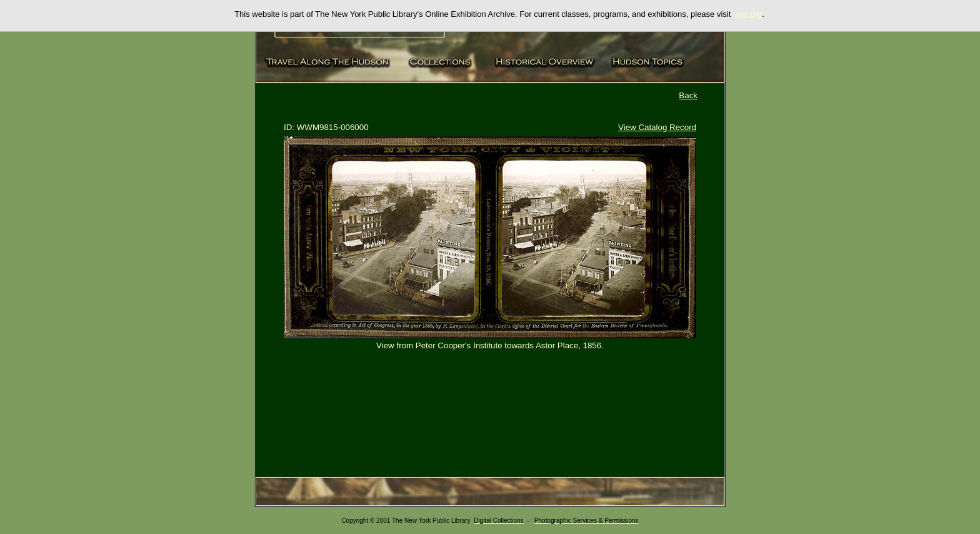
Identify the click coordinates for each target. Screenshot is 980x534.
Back (688, 95)
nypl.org (747, 14)
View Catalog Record (657, 127)
